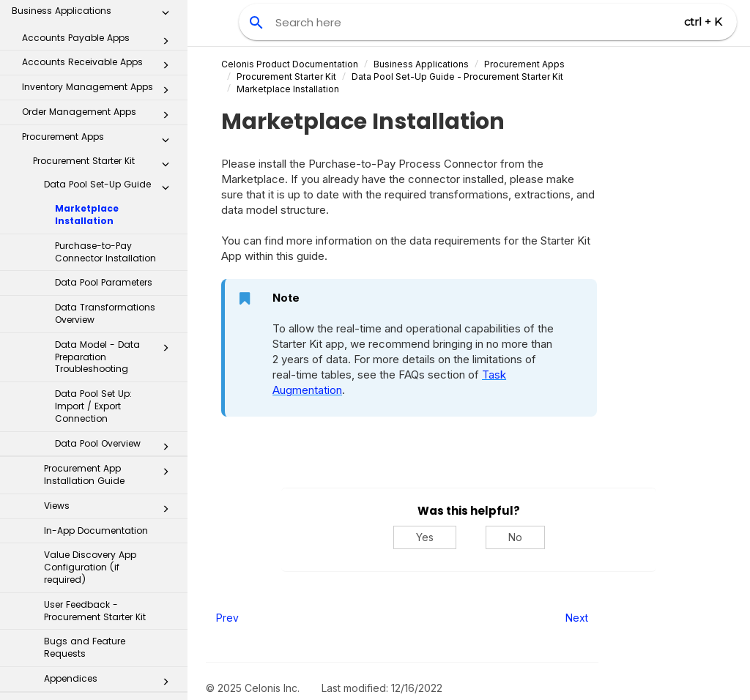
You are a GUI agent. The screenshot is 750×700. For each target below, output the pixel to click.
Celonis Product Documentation (290, 64)
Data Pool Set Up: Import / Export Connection (93, 209)
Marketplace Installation (87, 18)
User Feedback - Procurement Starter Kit (95, 414)
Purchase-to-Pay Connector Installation (105, 55)
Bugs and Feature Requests (85, 450)
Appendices (111, 485)
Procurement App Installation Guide (111, 278)
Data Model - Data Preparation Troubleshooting (116, 160)
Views (111, 312)
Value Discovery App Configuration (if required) (90, 370)
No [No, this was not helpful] (515, 537)
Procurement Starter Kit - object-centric (105, 513)
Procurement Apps (524, 64)
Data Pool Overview (116, 250)
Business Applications (421, 64)
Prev (227, 618)
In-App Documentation (96, 334)
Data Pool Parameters (104, 85)
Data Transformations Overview (105, 116)
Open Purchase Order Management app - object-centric (105, 556)
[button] (166, 154)
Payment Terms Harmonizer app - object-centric (105, 636)
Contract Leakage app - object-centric (105, 600)
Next (577, 618)
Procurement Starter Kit (286, 77)
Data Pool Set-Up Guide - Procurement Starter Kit (457, 77)
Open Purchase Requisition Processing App (105, 674)
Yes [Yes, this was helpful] (425, 537)
